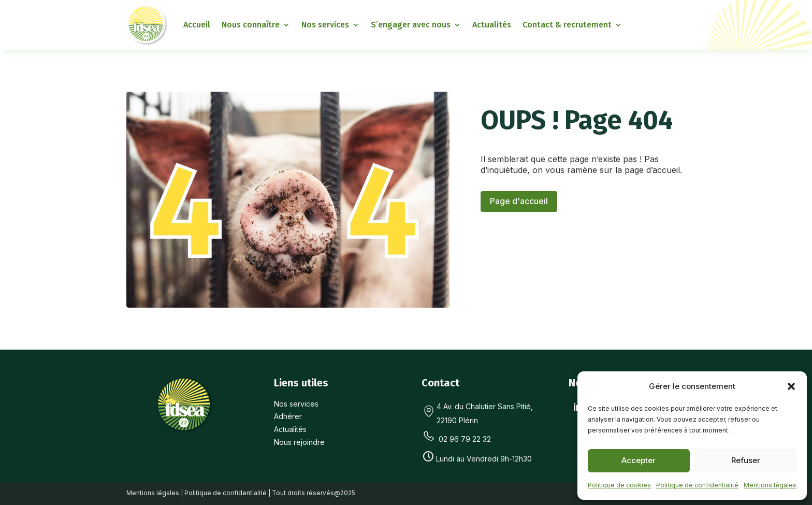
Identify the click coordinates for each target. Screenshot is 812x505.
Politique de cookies (619, 485)
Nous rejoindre (299, 442)
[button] (791, 386)
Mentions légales (770, 485)
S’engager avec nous (411, 25)
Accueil (197, 25)
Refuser (746, 460)
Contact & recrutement (567, 25)
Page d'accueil (519, 201)
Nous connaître (251, 25)
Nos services (325, 25)
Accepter (639, 460)
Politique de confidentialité (697, 485)
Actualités (492, 25)
